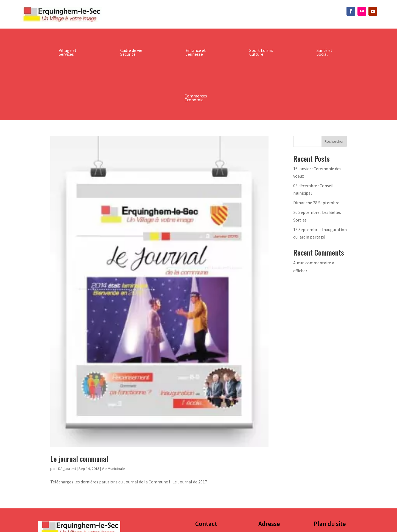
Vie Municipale (113, 469)
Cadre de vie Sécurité (131, 52)
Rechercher (334, 141)
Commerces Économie (196, 98)
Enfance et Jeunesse (196, 52)
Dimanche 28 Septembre (316, 203)
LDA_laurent (66, 469)
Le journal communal (79, 459)
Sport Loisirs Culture (261, 52)
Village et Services (68, 52)
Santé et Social (325, 52)
